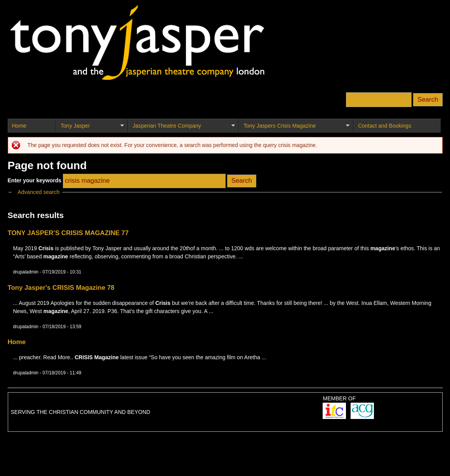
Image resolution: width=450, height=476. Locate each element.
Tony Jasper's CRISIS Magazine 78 (61, 288)
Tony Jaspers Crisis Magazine (294, 128)
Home (19, 126)
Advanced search (38, 192)
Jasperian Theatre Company (181, 128)
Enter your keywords (35, 180)
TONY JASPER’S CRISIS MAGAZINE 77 (68, 233)
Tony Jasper (90, 128)
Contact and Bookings (385, 126)
